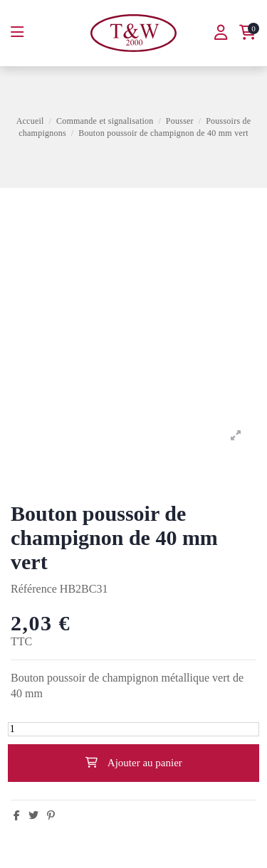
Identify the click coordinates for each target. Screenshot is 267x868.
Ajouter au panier (133, 763)
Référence (34, 589)
